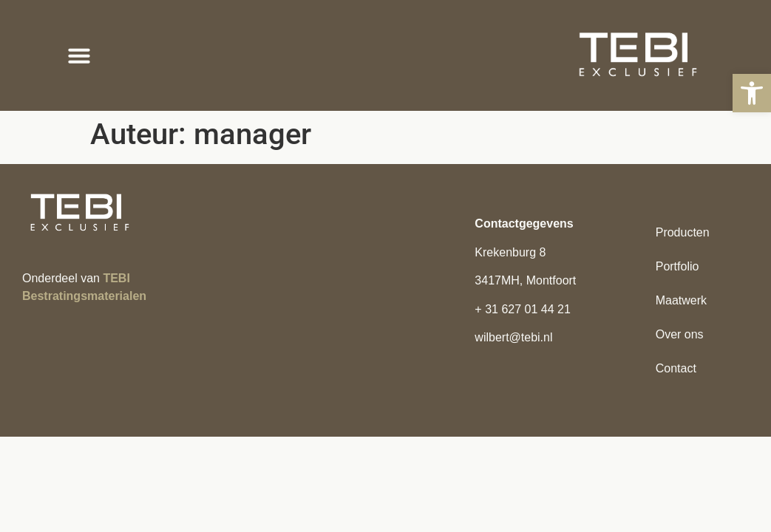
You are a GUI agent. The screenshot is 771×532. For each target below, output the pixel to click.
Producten (683, 232)
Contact (676, 368)
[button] (752, 93)
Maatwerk (681, 300)
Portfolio (677, 266)
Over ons (680, 334)
